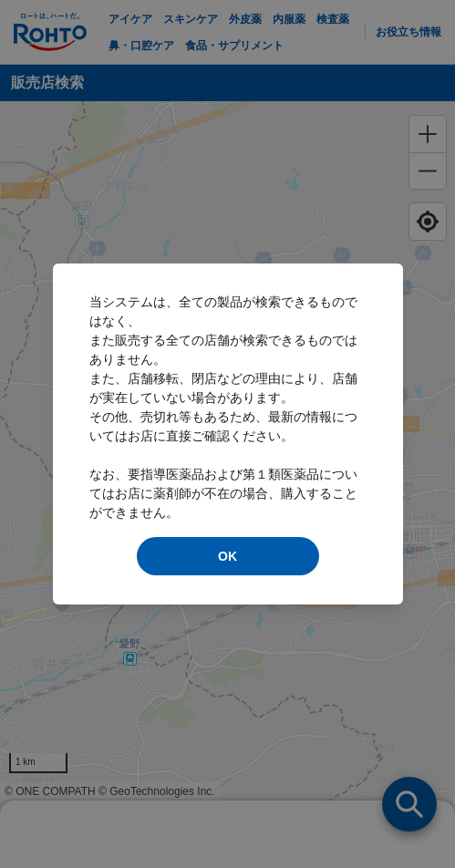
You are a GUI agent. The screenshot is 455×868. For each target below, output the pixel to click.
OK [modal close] (227, 556)
